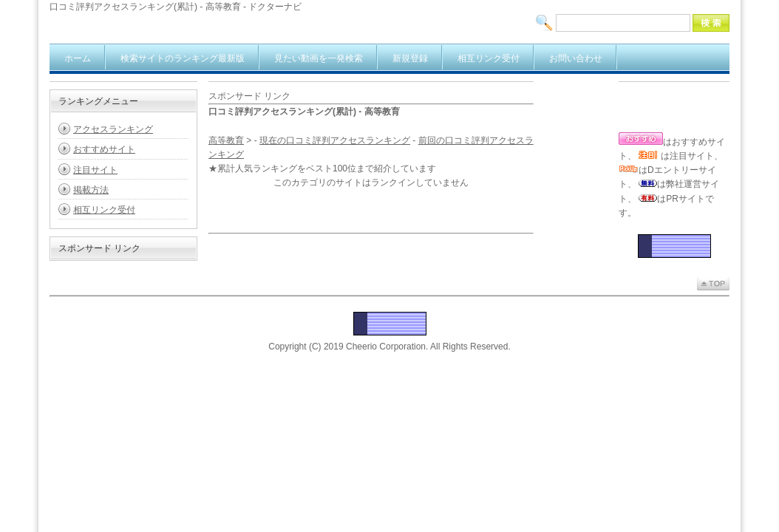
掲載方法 (91, 190)
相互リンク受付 (489, 58)
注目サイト (95, 170)
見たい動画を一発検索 (319, 58)
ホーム (78, 58)
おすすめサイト (104, 149)
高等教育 (226, 140)
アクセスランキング (113, 129)
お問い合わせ (576, 58)
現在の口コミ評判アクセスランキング (335, 140)
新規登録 (410, 58)
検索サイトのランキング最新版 (183, 58)
